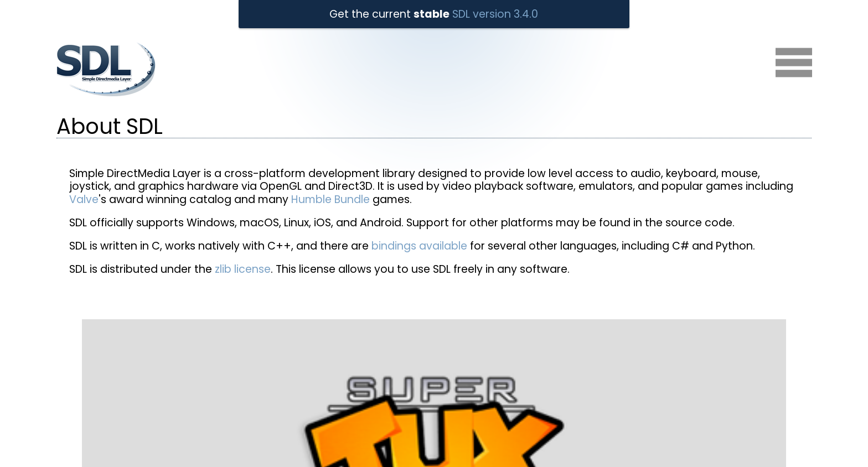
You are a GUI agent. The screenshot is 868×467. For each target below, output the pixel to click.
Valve (84, 199)
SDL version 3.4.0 (495, 14)
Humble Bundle (330, 199)
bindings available (419, 246)
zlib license (243, 269)
